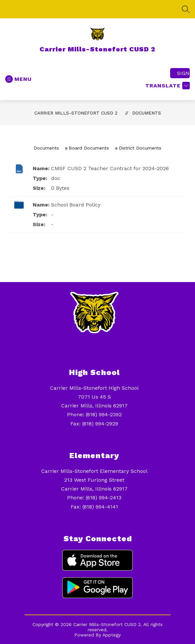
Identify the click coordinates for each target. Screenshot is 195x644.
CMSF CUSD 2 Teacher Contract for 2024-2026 (110, 168)
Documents (147, 113)
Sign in (183, 73)
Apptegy (112, 635)
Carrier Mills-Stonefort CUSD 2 (76, 113)
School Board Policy (76, 205)
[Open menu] (18, 79)
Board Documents (89, 148)
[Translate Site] (167, 86)
